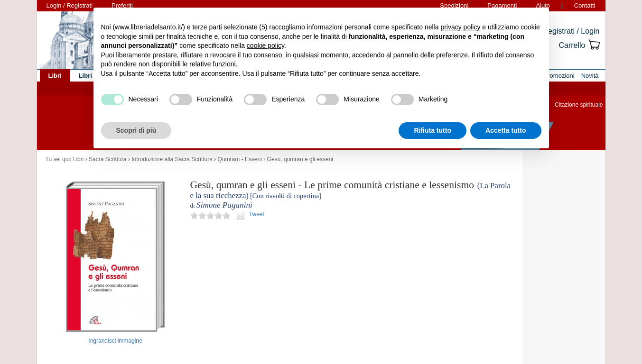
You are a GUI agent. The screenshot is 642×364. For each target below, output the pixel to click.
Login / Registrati (70, 5)
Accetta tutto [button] (506, 130)
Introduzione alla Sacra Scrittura (172, 159)
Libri (79, 159)
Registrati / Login (571, 31)
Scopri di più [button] (136, 130)
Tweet (257, 214)
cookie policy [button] (265, 45)
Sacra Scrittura (107, 159)
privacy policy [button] (460, 27)
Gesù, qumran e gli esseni (300, 159)
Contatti (585, 5)
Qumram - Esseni (240, 159)
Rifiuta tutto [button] (433, 130)
